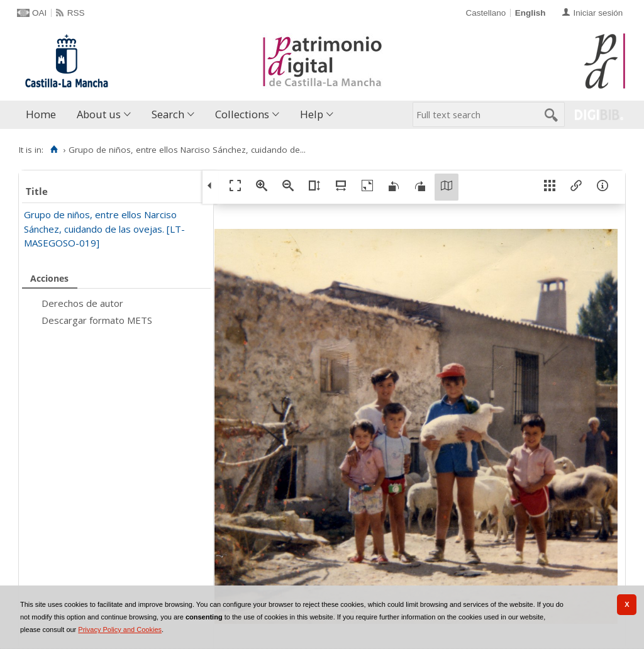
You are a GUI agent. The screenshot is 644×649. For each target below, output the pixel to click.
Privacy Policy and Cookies (120, 630)
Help (312, 114)
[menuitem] (44, 115)
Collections (242, 114)
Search (168, 114)
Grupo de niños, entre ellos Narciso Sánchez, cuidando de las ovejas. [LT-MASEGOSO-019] (104, 229)
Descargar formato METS (97, 320)
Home (41, 114)
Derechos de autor (82, 303)
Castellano (486, 13)
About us (99, 114)
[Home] (54, 150)
